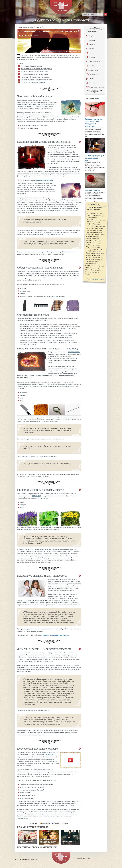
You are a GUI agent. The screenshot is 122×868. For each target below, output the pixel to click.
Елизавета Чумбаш (55, 51)
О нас (17, 859)
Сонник (90, 66)
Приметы (91, 49)
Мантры (90, 83)
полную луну (37, 496)
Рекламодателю (25, 859)
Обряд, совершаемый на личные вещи (35, 72)
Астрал (90, 79)
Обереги (91, 57)
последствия (49, 755)
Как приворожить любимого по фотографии (36, 69)
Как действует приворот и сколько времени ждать (94, 158)
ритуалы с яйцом (99, 279)
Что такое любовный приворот (32, 66)
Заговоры (91, 40)
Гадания (90, 36)
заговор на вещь (74, 352)
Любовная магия (29, 27)
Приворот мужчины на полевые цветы (34, 74)
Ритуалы (91, 44)
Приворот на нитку (92, 190)
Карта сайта (34, 859)
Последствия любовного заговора (33, 82)
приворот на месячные (44, 180)
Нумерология (92, 70)
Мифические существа (95, 87)
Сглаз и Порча (92, 53)
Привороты (38, 27)
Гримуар (20, 27)
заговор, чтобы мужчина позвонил (56, 635)
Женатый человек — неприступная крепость (37, 80)
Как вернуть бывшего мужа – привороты (35, 77)
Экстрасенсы (92, 74)
